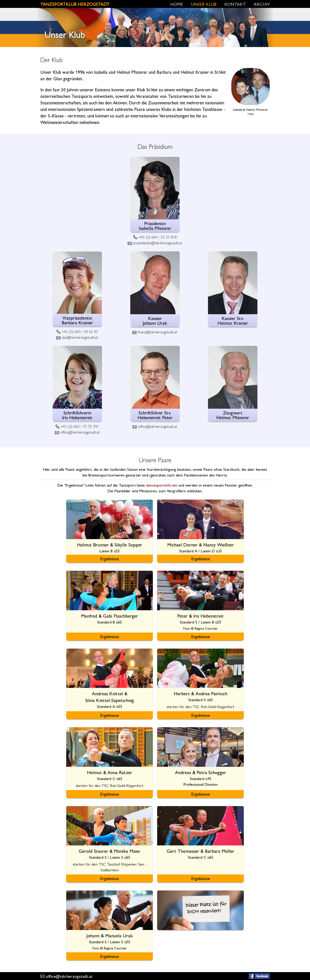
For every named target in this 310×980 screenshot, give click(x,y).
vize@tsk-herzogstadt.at (80, 337)
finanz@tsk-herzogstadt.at (157, 332)
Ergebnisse (110, 558)
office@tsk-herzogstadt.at (80, 432)
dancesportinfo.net (162, 485)
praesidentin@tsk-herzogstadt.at (157, 243)
